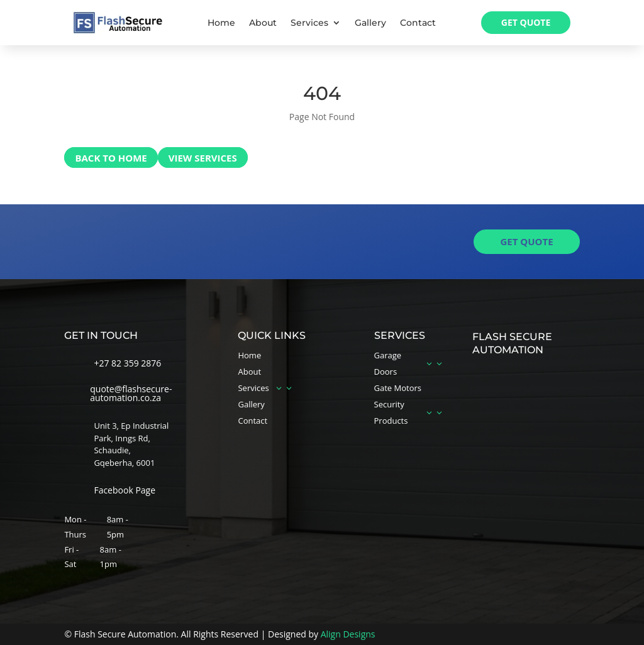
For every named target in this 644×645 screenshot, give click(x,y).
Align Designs (348, 634)
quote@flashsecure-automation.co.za (131, 393)
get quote (526, 241)
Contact (418, 23)
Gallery (370, 23)
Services (309, 23)
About (263, 23)
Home (221, 23)
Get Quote (526, 22)
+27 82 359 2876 (127, 363)
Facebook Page (125, 490)
